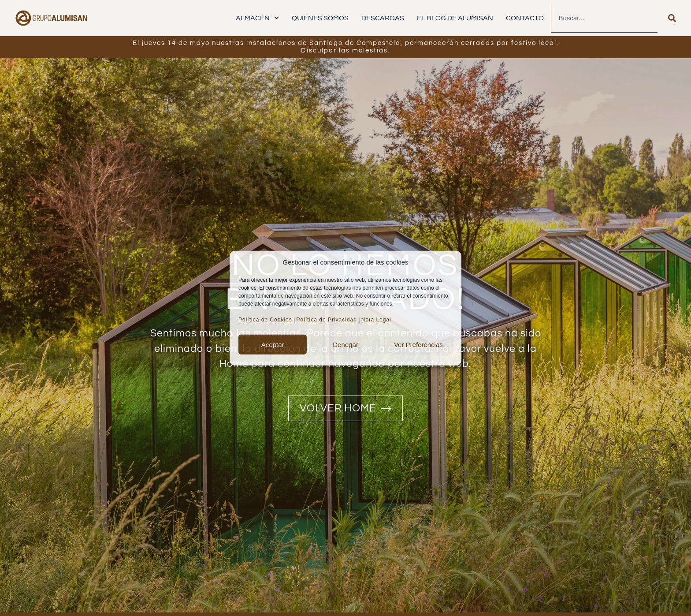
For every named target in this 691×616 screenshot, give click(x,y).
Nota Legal (377, 320)
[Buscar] (672, 18)
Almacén (257, 18)
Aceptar (273, 344)
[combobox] (604, 18)
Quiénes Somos (320, 18)
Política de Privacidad (327, 320)
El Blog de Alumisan (455, 18)
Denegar (345, 344)
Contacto (525, 18)
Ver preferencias (418, 344)
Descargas (383, 18)
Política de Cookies (265, 320)
